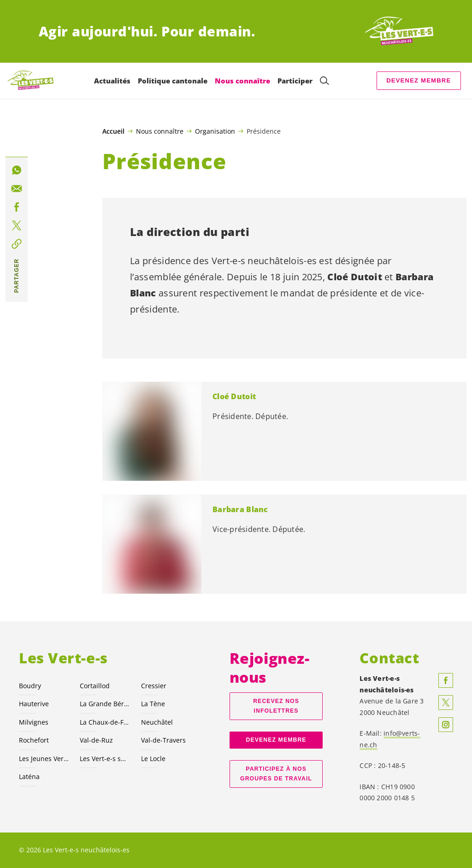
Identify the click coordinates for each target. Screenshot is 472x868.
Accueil (113, 131)
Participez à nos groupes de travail (276, 774)
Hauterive (34, 704)
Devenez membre (419, 80)
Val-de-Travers (163, 740)
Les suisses (105, 759)
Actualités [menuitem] (112, 81)
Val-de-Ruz (96, 740)
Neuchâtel (157, 722)
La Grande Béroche (105, 704)
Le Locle (153, 759)
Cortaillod (95, 686)
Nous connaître (160, 131)
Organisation (215, 131)
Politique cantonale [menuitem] (173, 81)
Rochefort (34, 740)
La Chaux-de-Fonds (105, 722)
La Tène (153, 704)
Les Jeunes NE (44, 759)
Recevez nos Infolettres (276, 706)
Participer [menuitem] (295, 81)
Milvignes (34, 722)
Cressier (154, 686)
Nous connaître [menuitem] (242, 81)
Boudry (30, 686)
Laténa (29, 776)
